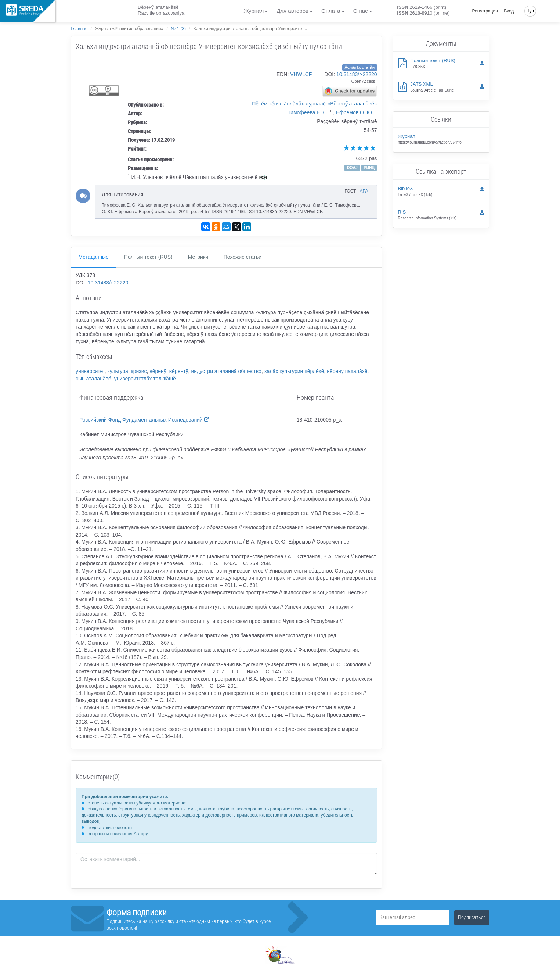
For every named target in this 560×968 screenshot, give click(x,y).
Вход (509, 11)
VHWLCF (301, 74)
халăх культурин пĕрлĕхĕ (294, 371)
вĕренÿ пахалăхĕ (347, 371)
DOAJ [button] (352, 168)
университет (90, 371)
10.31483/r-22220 (357, 74)
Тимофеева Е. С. (308, 112)
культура (118, 371)
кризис (139, 371)
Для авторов (292, 11)
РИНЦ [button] (369, 168)
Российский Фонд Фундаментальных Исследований (144, 420)
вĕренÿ (158, 371)
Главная (79, 29)
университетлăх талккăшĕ (145, 379)
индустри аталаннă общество (226, 371)
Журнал (254, 11)
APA (364, 191)
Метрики (198, 257)
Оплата (331, 11)
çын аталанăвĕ (93, 379)
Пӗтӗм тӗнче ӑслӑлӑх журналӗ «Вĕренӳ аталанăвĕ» (314, 104)
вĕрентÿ (179, 371)
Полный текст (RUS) (148, 257)
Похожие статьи (243, 257)
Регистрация (485, 11)
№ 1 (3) (178, 29)
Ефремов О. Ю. (355, 112)
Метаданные (94, 257)
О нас (361, 11)
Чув (530, 11)
